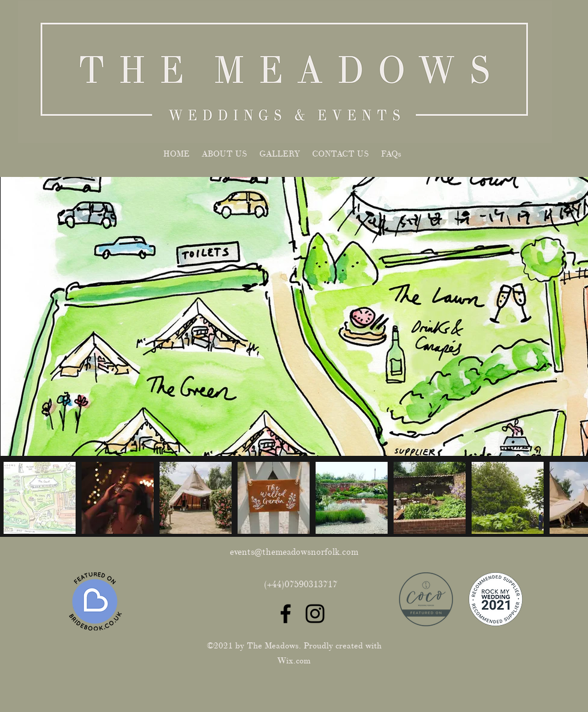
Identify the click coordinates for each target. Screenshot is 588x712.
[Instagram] (315, 614)
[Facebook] (286, 614)
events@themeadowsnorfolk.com (294, 552)
